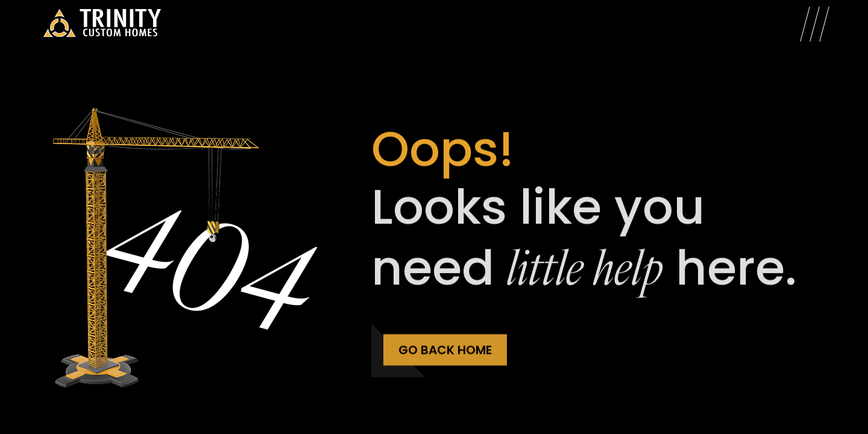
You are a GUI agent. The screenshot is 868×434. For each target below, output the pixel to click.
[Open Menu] (815, 24)
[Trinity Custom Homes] (102, 24)
